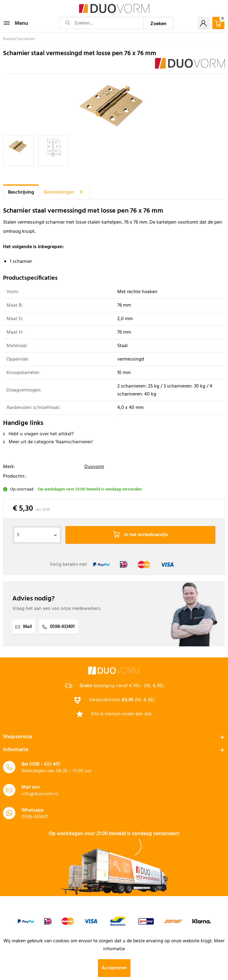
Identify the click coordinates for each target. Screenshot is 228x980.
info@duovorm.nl (40, 794)
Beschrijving (21, 192)
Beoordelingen (64, 192)
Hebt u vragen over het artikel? (38, 434)
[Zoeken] (158, 23)
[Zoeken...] (101, 23)
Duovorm (94, 467)
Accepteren (114, 968)
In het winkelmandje (140, 535)
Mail (24, 627)
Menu (16, 23)
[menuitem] (16, 23)
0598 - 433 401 (45, 764)
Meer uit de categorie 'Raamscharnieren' (48, 442)
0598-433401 (58, 627)
